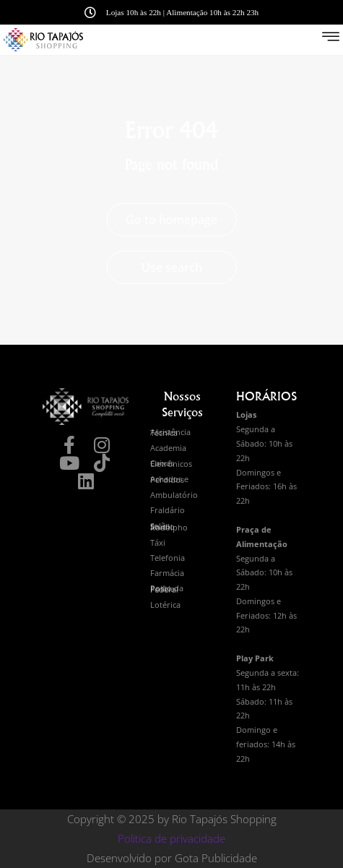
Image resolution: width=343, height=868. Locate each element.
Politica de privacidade (171, 838)
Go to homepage (171, 220)
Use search (172, 267)
